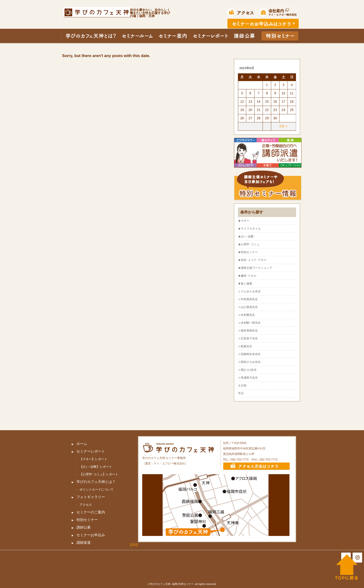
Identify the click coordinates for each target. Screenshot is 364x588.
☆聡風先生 (245, 346)
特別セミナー (87, 520)
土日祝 (242, 386)
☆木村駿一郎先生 (249, 323)
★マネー (244, 221)
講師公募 (84, 527)
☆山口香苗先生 (248, 307)
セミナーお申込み (91, 535)
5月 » (283, 126)
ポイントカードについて (97, 489)
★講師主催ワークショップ (255, 268)
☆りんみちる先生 (249, 291)
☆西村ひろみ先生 (249, 362)
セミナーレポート (91, 451)
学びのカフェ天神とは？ (96, 482)
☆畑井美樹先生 (248, 331)
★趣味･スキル (247, 276)
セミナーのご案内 (91, 512)
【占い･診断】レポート (96, 467)
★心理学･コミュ (249, 244)
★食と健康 (245, 284)
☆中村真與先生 (248, 299)
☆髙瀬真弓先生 (248, 378)
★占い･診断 (246, 236)
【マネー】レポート (93, 459)
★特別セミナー (248, 252)
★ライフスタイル (249, 229)
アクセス (86, 505)
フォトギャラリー (91, 497)
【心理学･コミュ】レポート (99, 474)
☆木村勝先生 (246, 315)
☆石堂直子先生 (248, 338)
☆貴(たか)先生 (247, 370)
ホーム (82, 444)
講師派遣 (84, 542)
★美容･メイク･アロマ (252, 260)
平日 (241, 393)
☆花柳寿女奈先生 (249, 354)
